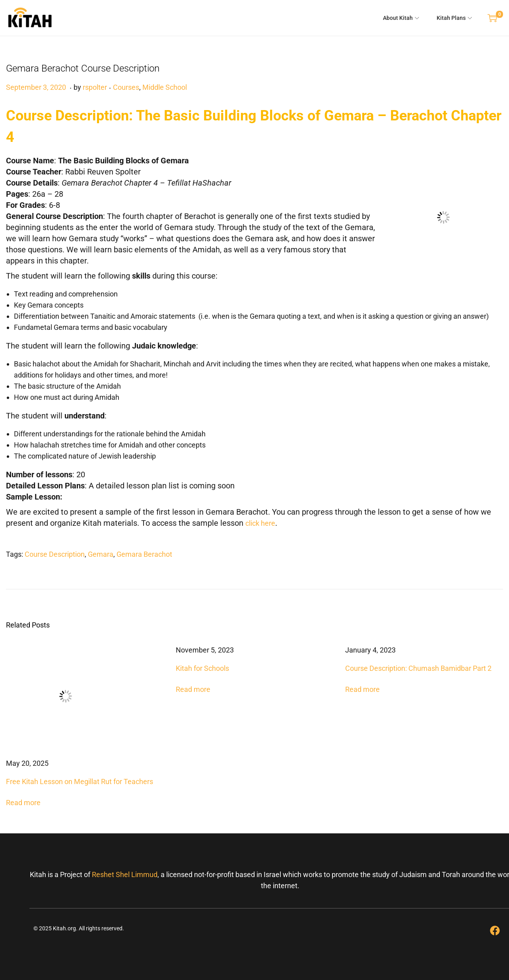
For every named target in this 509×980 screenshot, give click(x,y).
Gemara (101, 554)
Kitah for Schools (202, 668)
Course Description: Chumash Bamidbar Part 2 (418, 668)
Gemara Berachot (144, 554)
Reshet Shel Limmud (125, 874)
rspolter (95, 87)
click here (260, 523)
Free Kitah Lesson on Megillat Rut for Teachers (80, 781)
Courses (126, 87)
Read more (23, 803)
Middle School (165, 87)
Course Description (55, 554)
